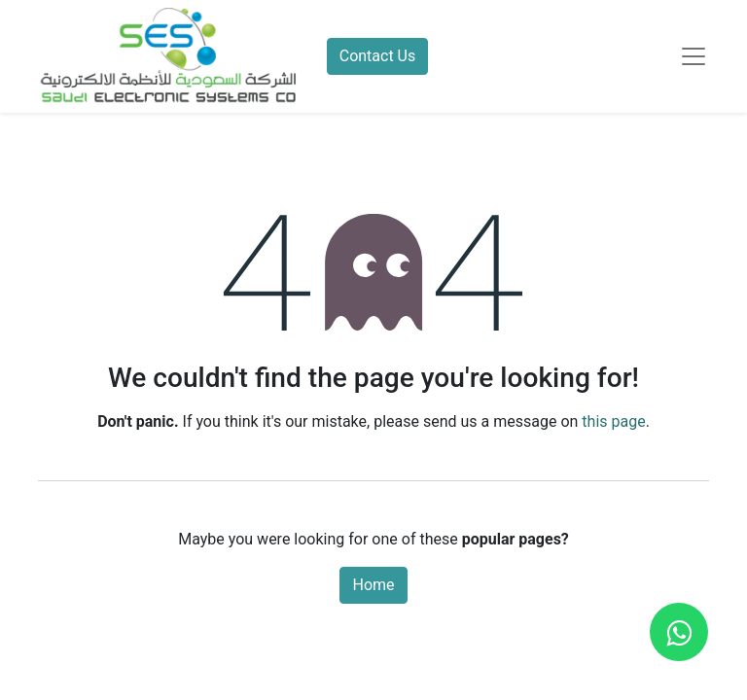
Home (373, 585)
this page (613, 421)
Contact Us (378, 56)
